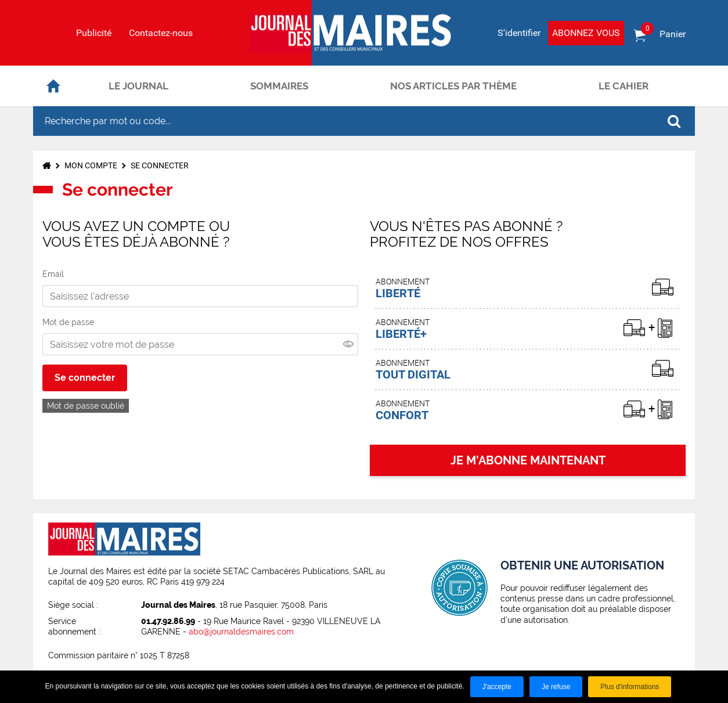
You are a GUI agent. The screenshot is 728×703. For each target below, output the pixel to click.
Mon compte (91, 165)
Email (53, 274)
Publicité (94, 33)
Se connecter (160, 165)
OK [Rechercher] (674, 121)
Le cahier (624, 86)
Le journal (138, 86)
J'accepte (497, 687)
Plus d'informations (630, 687)
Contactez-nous (161, 33)
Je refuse (556, 687)
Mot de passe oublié (86, 406)
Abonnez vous (586, 33)
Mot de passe (68, 322)
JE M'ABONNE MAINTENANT (528, 460)
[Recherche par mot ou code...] (343, 121)
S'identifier (519, 33)
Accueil (53, 86)
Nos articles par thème (453, 86)
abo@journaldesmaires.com (241, 632)
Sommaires (279, 86)
